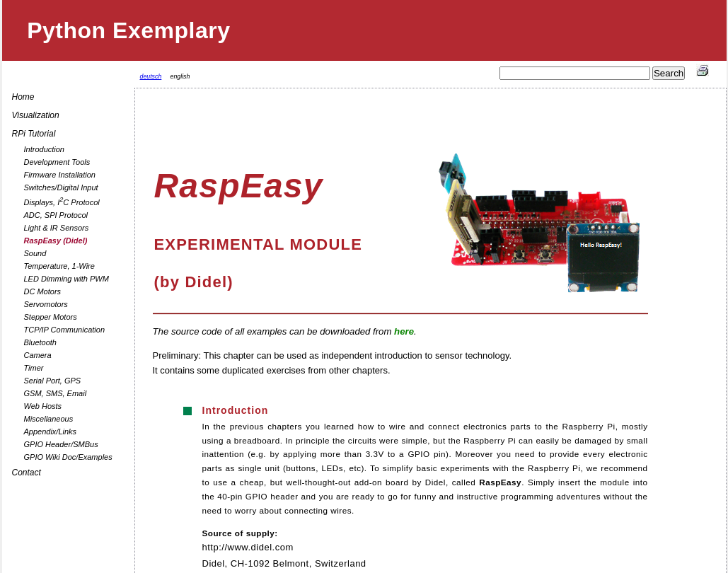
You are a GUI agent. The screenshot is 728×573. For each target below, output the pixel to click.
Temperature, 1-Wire (59, 266)
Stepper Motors (51, 317)
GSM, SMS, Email (56, 393)
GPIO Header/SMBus (61, 444)
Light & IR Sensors (57, 228)
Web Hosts (43, 406)
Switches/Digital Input (61, 187)
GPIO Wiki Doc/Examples (68, 457)
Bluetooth (40, 342)
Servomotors (46, 304)
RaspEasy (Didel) (56, 241)
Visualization (36, 115)
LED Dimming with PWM (67, 279)
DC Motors (43, 291)
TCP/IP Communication (65, 330)
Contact (27, 473)
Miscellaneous (49, 419)
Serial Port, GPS (53, 381)
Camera (38, 355)
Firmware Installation (60, 175)
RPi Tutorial (34, 134)
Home (23, 97)
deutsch (151, 76)
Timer (34, 368)
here (404, 331)
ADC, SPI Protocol (56, 215)
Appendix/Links (51, 432)
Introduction (44, 149)
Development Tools (57, 162)
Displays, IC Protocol (62, 201)
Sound (35, 253)
